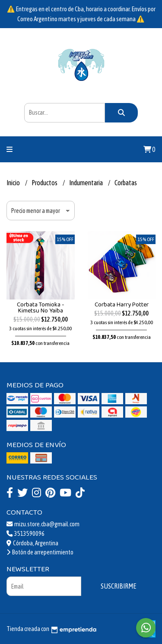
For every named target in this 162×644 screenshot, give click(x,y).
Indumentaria (86, 183)
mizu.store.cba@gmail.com (43, 524)
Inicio (14, 183)
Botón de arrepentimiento (40, 552)
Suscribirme (118, 586)
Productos (45, 183)
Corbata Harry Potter (122, 305)
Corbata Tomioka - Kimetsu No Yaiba (41, 308)
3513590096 (25, 534)
